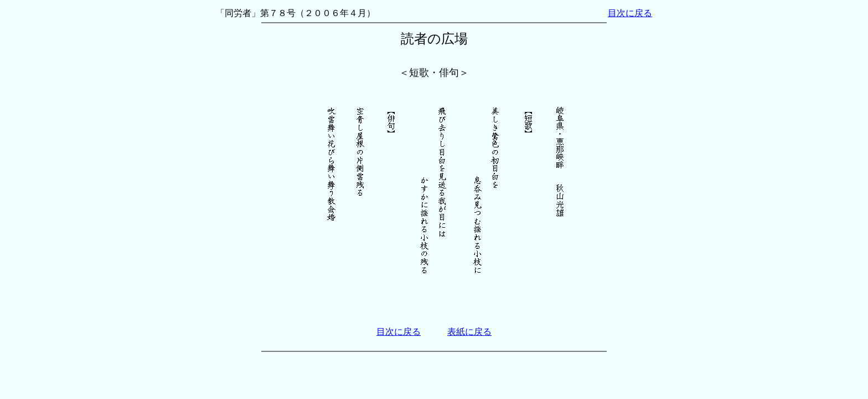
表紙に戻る (469, 332)
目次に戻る (630, 13)
